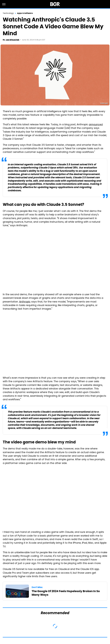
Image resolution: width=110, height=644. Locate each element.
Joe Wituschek (12, 40)
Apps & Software (25, 13)
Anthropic (25, 302)
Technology (8, 13)
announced (96, 125)
